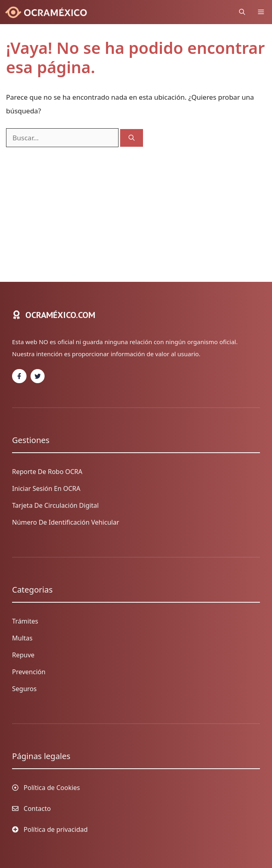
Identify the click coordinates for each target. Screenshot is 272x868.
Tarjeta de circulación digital (55, 505)
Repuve (23, 655)
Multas (22, 638)
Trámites (25, 621)
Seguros (24, 689)
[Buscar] (132, 138)
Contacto (37, 808)
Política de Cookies (52, 788)
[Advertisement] (136, 207)
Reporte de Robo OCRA (47, 472)
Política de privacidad (56, 829)
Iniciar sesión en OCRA (46, 488)
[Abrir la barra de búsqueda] (242, 12)
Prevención (29, 672)
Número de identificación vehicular (66, 522)
